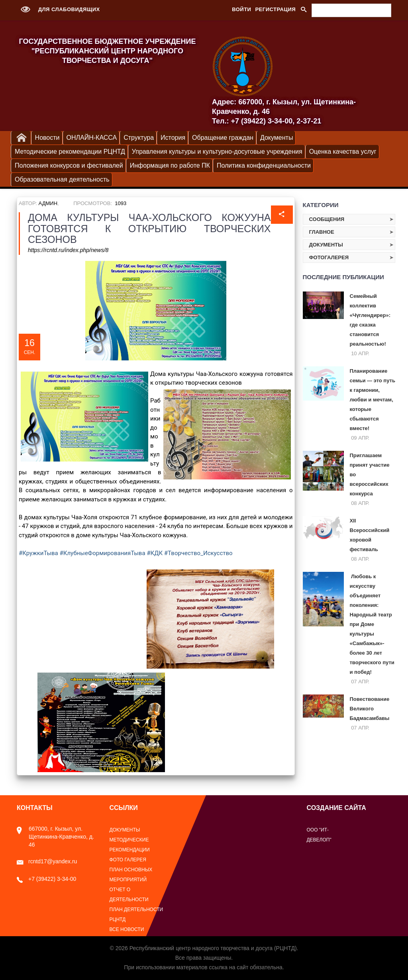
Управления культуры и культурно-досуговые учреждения (217, 152)
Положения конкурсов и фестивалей (69, 165)
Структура (139, 138)
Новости (47, 138)
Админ (48, 203)
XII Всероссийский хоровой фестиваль (370, 535)
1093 (121, 203)
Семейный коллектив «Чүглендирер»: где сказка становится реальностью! (370, 320)
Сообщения (327, 219)
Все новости (127, 929)
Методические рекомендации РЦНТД (70, 152)
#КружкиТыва (38, 553)
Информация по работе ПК (170, 165)
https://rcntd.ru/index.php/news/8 (68, 250)
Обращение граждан (223, 138)
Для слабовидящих (58, 9)
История (173, 138)
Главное (322, 232)
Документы (277, 138)
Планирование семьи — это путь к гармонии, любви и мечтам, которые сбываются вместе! (373, 400)
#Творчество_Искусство (198, 553)
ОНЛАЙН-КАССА (92, 138)
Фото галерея (128, 860)
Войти (241, 9)
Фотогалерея (329, 257)
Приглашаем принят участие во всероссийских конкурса (370, 474)
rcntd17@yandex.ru (47, 861)
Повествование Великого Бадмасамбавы (370, 709)
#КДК (155, 553)
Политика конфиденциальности (264, 165)
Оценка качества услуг (343, 152)
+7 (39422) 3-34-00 (46, 879)
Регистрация (275, 9)
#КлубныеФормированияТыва (103, 553)
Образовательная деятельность (62, 179)
